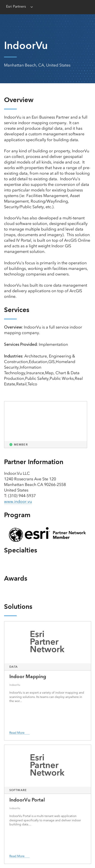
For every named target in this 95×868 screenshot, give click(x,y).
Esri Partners (16, 6)
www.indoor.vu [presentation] (18, 502)
